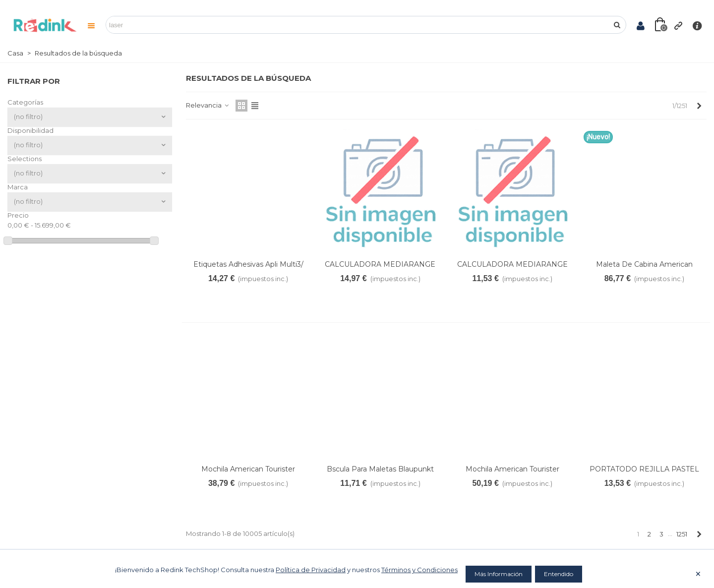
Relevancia (208, 105)
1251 (682, 534)
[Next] (699, 106)
